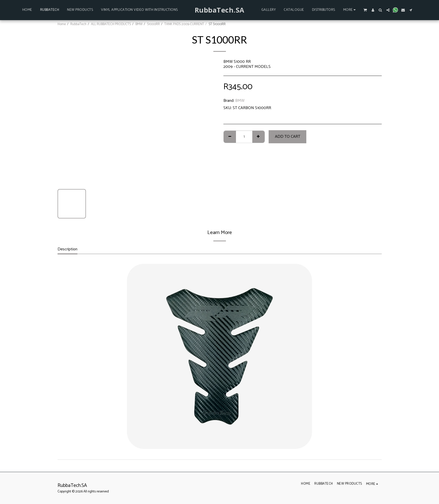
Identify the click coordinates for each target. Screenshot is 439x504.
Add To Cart (288, 137)
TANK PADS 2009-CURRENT (184, 24)
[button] (365, 10)
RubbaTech (78, 24)
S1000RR (153, 24)
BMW (139, 24)
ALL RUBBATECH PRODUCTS (111, 24)
